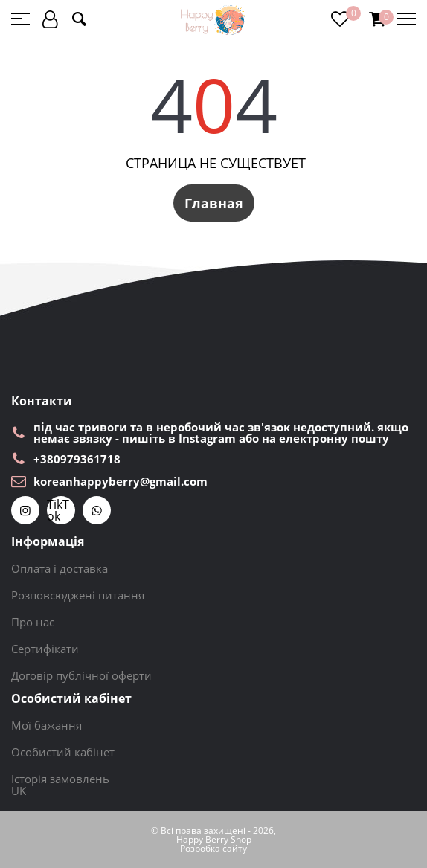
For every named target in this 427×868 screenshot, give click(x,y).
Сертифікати (45, 649)
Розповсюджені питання (78, 595)
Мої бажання (46, 725)
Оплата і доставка (60, 568)
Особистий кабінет (63, 752)
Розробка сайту (213, 849)
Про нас (33, 622)
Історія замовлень (60, 779)
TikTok (58, 510)
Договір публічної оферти (81, 675)
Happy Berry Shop (214, 840)
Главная (214, 203)
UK (19, 791)
